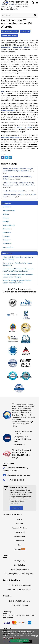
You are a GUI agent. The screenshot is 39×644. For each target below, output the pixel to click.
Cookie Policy (20, 565)
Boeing (29, 127)
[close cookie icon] (37, 636)
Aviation (6, 214)
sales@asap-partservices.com (18, 475)
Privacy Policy (20, 561)
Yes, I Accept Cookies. (20, 641)
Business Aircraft (9, 225)
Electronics (7, 233)
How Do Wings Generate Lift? (13, 191)
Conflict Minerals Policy (20, 569)
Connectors (7, 229)
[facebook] (3, 157)
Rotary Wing (20, 532)
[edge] (22, 623)
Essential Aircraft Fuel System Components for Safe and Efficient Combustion (19, 270)
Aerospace (7, 207)
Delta (3, 91)
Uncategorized (8, 247)
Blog (11, 7)
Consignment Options (20, 605)
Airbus (20, 127)
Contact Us (19, 541)
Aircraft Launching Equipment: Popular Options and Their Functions (17, 282)
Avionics (6, 218)
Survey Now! (16, 508)
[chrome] (7, 623)
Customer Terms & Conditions (19, 590)
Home (4, 7)
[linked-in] (10, 157)
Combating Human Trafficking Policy (19, 574)
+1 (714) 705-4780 (15, 480)
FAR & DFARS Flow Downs (20, 601)
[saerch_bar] (33, 3)
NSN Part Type (19, 536)
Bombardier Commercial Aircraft (16, 47)
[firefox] (15, 623)
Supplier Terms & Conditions (20, 585)
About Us (19, 524)
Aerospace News (11, 35)
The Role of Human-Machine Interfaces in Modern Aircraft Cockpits (18, 276)
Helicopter (6, 240)
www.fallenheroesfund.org (23, 422)
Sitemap (17, 549)
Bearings (6, 222)
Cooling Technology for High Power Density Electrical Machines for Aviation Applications (19, 184)
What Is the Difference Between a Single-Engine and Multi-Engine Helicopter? (18, 170)
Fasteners (6, 236)
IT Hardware (7, 244)
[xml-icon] (23, 549)
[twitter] (6, 157)
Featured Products (19, 528)
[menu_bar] (37, 3)
